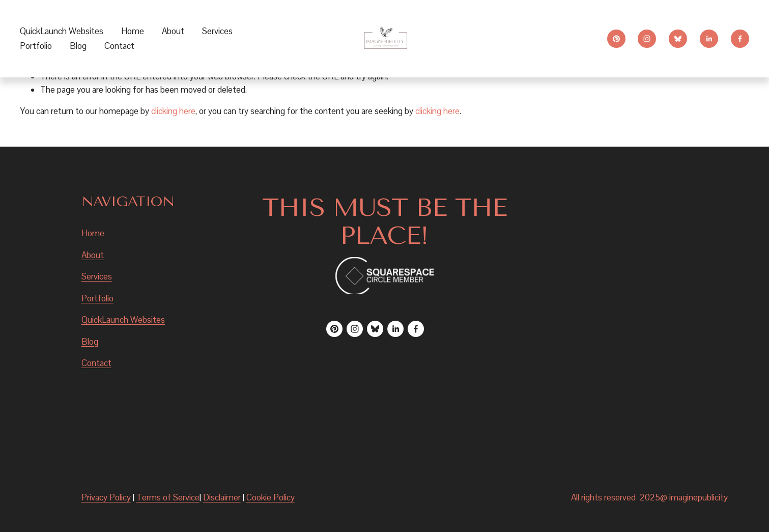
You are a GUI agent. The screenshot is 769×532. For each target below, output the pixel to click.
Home (133, 31)
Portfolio (36, 46)
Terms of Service (168, 497)
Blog (78, 46)
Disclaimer (222, 497)
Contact (119, 46)
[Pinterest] (616, 39)
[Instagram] (647, 39)
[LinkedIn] (709, 39)
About (173, 31)
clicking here (173, 111)
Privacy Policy (106, 497)
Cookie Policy (270, 497)
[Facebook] (740, 39)
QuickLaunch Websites (62, 31)
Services (97, 276)
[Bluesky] (678, 39)
